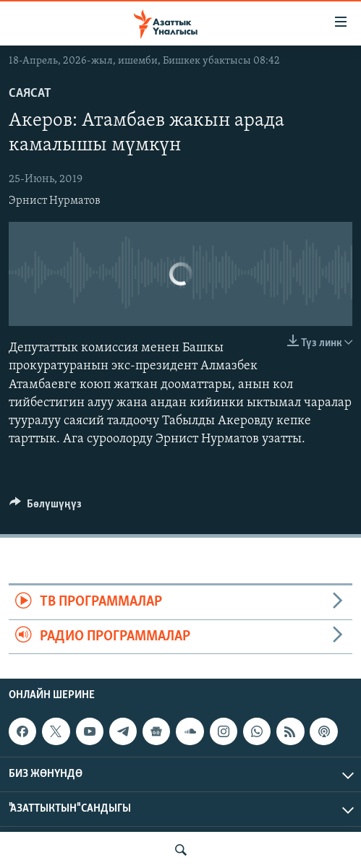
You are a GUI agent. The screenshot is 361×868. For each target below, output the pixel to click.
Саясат (30, 94)
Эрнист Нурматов (55, 201)
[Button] (46, 507)
